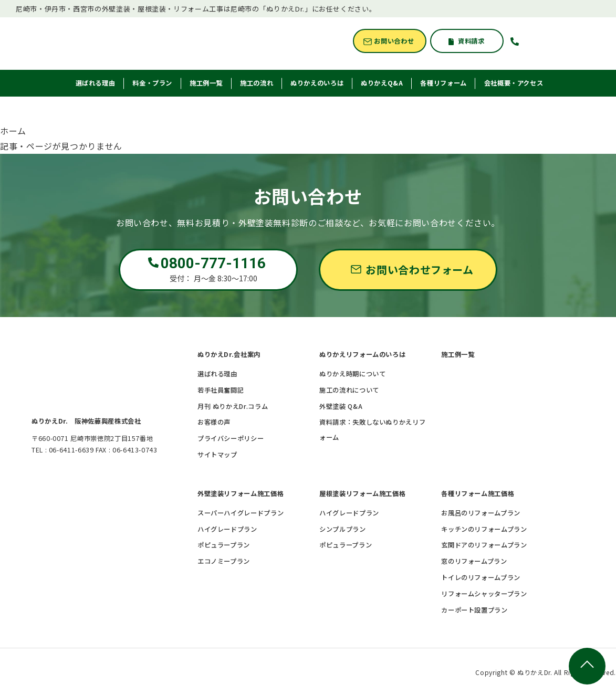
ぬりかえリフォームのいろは (362, 354)
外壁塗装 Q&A (341, 406)
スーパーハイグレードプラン (241, 513)
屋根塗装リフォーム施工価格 (362, 493)
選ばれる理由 (217, 374)
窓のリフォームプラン (474, 561)
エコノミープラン (224, 561)
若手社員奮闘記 (221, 390)
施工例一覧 (458, 354)
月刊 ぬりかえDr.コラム (233, 406)
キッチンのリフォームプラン (484, 529)
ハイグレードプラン (227, 529)
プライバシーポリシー (231, 438)
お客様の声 (214, 422)
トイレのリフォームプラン (481, 577)
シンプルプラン (342, 529)
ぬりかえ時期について (352, 374)
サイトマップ (217, 455)
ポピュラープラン (224, 545)
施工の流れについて (349, 390)
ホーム (13, 131)
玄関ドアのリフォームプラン (484, 545)
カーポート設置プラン (474, 610)
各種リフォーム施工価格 (478, 493)
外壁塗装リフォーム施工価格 (241, 493)
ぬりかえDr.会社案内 (229, 354)
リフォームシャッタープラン (484, 594)
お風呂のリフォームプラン (481, 513)
